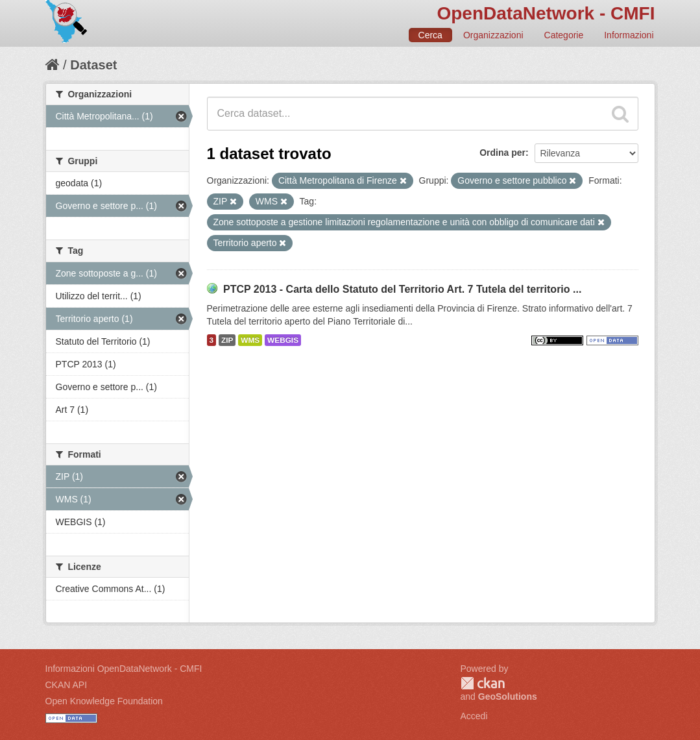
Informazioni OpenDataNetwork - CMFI (124, 669)
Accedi (474, 716)
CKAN (483, 683)
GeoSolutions (508, 697)
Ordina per (502, 153)
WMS (250, 340)
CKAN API (66, 685)
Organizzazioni (493, 35)
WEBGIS (283, 340)
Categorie (564, 35)
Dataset (93, 65)
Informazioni (629, 35)
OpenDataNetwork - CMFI (546, 13)
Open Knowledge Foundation (104, 701)
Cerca (430, 35)
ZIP (227, 340)
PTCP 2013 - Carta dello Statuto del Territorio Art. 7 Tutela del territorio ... (402, 289)
